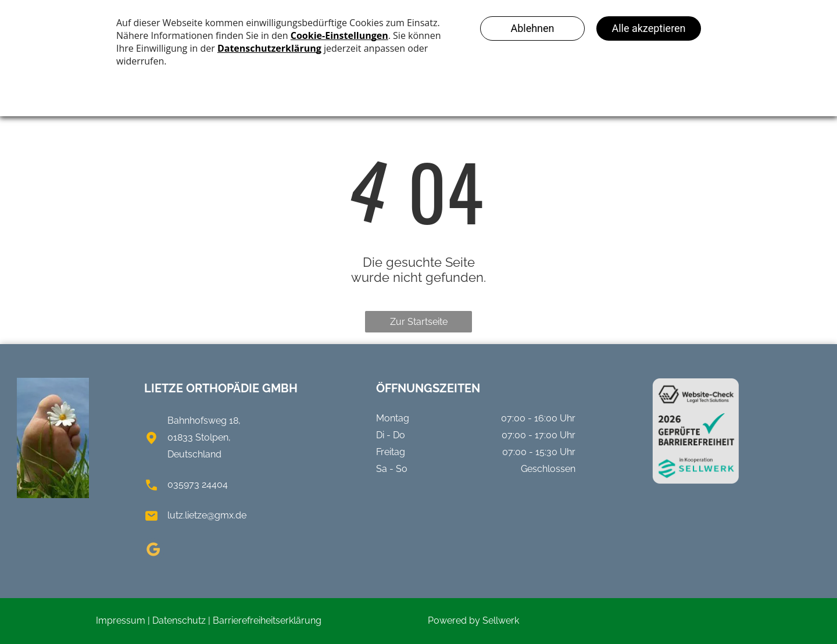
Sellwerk (501, 620)
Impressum (121, 620)
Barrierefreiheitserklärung (267, 620)
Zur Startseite (419, 322)
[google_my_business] (153, 551)
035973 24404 (198, 484)
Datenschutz (179, 620)
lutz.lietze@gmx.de (207, 515)
